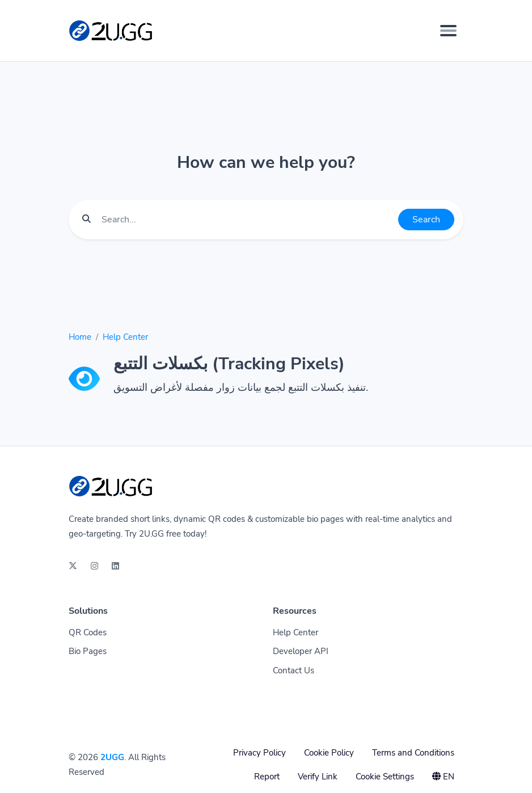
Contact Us (294, 670)
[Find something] (247, 220)
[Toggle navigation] (448, 31)
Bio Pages (88, 651)
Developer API (301, 651)
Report (267, 777)
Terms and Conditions (413, 753)
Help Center (125, 337)
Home (80, 337)
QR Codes (88, 632)
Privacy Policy (259, 753)
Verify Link (318, 777)
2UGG (112, 757)
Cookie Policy (329, 753)
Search (426, 220)
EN (443, 777)
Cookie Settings (385, 777)
